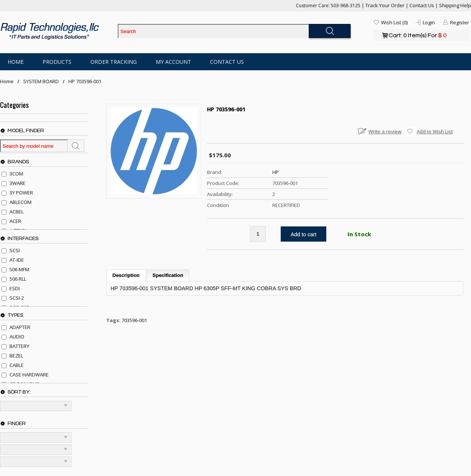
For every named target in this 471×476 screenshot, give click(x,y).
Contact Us (422, 5)
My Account (173, 62)
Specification (168, 275)
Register (460, 22)
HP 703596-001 (85, 81)
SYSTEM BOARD (41, 81)
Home (16, 62)
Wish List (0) (394, 22)
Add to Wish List (435, 131)
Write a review (385, 131)
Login (429, 22)
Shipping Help (455, 5)
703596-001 (134, 320)
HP (276, 172)
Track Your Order (385, 5)
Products (57, 62)
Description (126, 275)
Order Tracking (114, 62)
